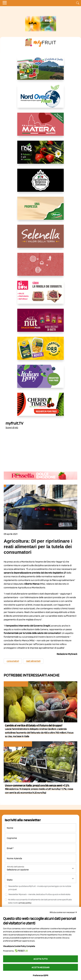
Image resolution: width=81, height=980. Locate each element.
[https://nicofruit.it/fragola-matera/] (41, 127)
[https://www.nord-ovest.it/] (41, 99)
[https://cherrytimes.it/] (41, 407)
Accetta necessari (40, 967)
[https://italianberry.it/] (41, 379)
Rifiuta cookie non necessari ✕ (63, 912)
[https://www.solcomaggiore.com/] (40, 267)
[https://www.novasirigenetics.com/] (41, 155)
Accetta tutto (40, 959)
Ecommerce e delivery (18, 744)
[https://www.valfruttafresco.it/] (41, 211)
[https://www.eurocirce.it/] (41, 71)
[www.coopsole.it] (41, 295)
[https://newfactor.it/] (41, 323)
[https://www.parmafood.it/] (41, 351)
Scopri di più (12, 427)
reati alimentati (33, 661)
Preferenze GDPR (40, 975)
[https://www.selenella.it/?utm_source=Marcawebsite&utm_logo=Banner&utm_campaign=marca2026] (41, 239)
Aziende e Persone (16, 684)
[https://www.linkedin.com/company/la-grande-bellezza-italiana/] (41, 183)
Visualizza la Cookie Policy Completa (19, 946)
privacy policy (25, 903)
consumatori (13, 661)
